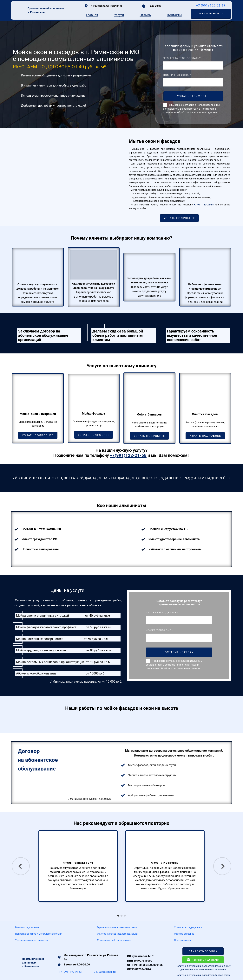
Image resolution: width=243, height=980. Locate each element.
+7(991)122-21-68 (204, 205)
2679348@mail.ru (105, 972)
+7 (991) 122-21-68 (211, 5)
